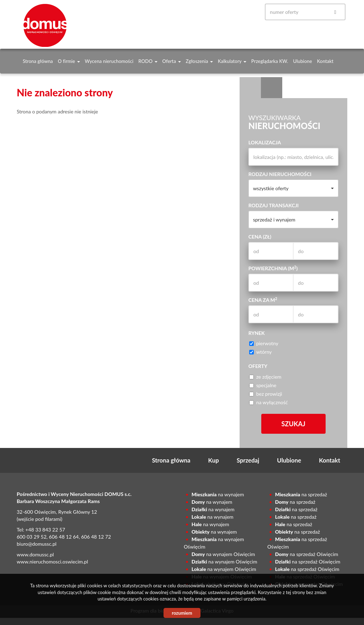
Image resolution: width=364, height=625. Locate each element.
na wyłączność (269, 402)
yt (248, 12)
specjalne (263, 385)
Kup (214, 460)
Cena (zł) (260, 237)
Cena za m (263, 300)
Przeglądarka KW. (270, 61)
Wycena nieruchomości (109, 61)
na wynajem (218, 494)
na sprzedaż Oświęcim (307, 554)
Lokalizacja (265, 142)
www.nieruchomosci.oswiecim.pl (52, 562)
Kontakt (325, 61)
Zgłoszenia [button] (199, 61)
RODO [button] (148, 61)
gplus (234, 12)
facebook (221, 12)
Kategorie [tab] (272, 88)
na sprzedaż (301, 494)
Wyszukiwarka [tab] (250, 88)
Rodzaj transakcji (274, 205)
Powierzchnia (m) (273, 268)
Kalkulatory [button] (232, 61)
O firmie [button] (69, 61)
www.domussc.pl (35, 554)
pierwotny (264, 343)
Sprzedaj (248, 460)
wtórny (261, 352)
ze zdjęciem (265, 377)
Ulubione (303, 61)
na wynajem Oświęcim (223, 554)
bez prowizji (266, 394)
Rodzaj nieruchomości (280, 174)
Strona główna (38, 61)
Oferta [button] (172, 61)
